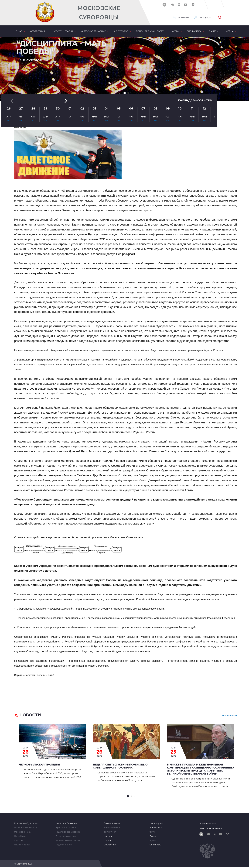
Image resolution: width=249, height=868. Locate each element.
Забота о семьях (112, 828)
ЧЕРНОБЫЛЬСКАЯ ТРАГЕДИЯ (40, 765)
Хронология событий (67, 828)
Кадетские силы (64, 845)
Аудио (153, 841)
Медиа (230, 31)
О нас (19, 31)
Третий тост (110, 832)
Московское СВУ (23, 832)
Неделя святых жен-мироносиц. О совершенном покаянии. (120, 766)
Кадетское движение (93, 31)
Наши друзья (156, 823)
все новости (230, 716)
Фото (152, 832)
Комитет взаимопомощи (68, 841)
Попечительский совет (150, 31)
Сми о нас (19, 841)
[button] (125, 93)
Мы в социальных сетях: (211, 828)
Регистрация (211, 17)
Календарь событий (194, 65)
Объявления (38, 31)
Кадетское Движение (67, 823)
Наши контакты (22, 845)
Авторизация (185, 17)
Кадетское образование (68, 832)
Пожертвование (112, 823)
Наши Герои (20, 836)
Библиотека (194, 31)
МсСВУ (175, 31)
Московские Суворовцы (99, 13)
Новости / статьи (63, 31)
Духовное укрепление (67, 836)
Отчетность (155, 845)
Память (213, 31)
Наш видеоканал (208, 824)
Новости (108, 836)
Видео (153, 836)
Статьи (107, 841)
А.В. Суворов (121, 31)
